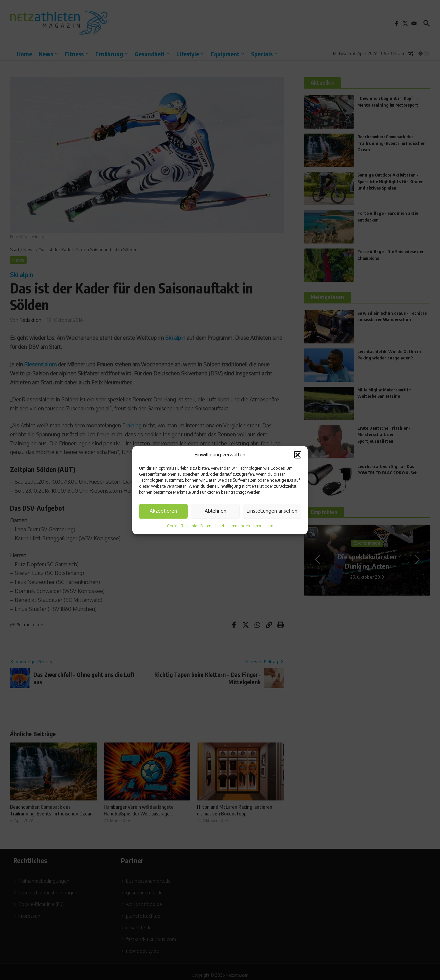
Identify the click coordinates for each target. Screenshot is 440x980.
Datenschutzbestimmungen (225, 526)
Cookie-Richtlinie (182, 526)
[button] (298, 455)
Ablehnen (215, 511)
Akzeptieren (163, 511)
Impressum (263, 526)
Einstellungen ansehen (272, 511)
